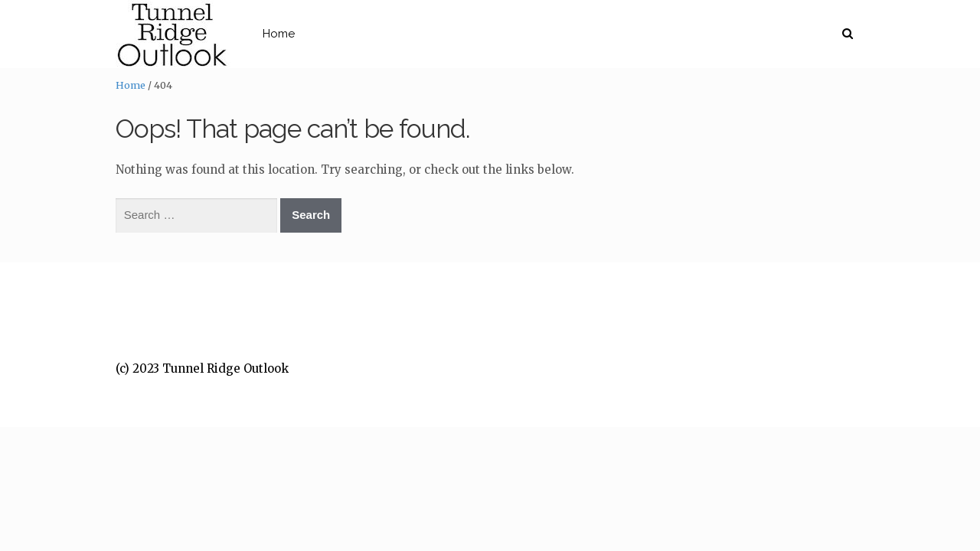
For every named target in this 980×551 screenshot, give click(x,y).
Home (341, 34)
